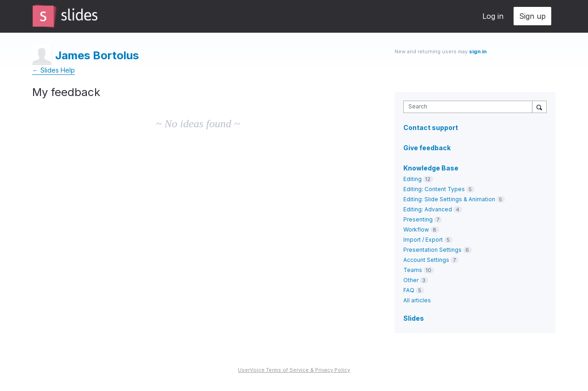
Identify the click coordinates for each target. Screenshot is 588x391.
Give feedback (427, 148)
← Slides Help (54, 70)
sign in (478, 51)
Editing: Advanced (428, 209)
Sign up (532, 16)
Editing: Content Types (434, 189)
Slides (414, 318)
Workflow (416, 229)
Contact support (431, 128)
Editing (413, 179)
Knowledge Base (431, 168)
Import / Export (423, 240)
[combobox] (470, 107)
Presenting (418, 219)
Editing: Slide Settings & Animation (449, 199)
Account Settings (426, 260)
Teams (413, 270)
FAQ (409, 290)
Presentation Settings (433, 250)
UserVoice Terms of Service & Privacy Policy (294, 370)
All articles (417, 300)
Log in (493, 16)
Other (411, 280)
